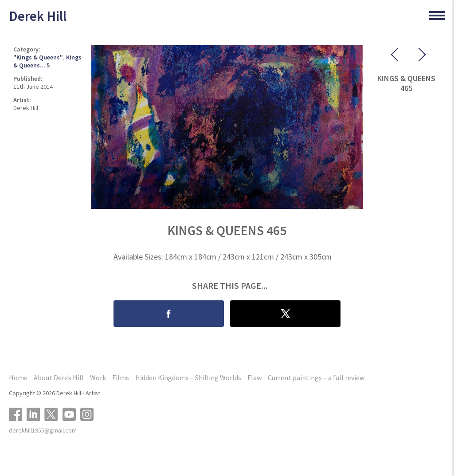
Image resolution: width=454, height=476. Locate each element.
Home (18, 378)
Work (98, 378)
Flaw (254, 378)
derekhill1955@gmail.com (43, 430)
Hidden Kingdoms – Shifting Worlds (188, 378)
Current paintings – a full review (316, 378)
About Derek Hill (59, 378)
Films (121, 378)
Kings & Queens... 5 (47, 61)
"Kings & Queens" (38, 57)
